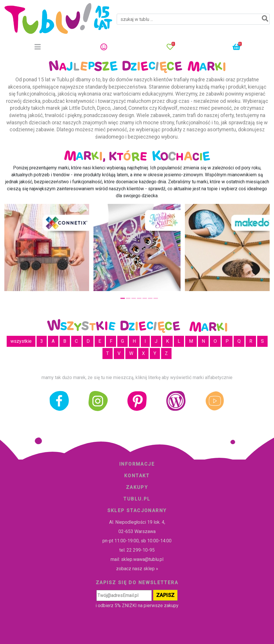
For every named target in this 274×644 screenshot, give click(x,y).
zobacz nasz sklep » (137, 569)
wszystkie (21, 341)
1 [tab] (123, 298)
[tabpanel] (137, 247)
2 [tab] (128, 298)
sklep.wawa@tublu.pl (142, 559)
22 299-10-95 (141, 550)
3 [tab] (134, 298)
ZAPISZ (165, 595)
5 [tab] (145, 298)
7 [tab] (156, 298)
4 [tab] (139, 298)
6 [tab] (150, 298)
